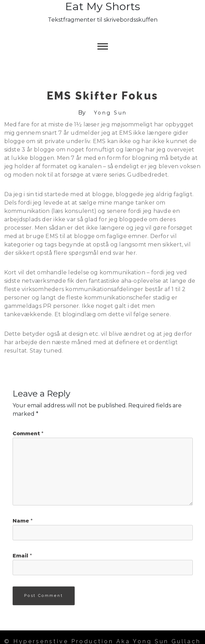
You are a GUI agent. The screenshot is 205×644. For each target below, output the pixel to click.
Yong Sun (111, 113)
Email (22, 556)
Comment (28, 434)
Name (23, 521)
